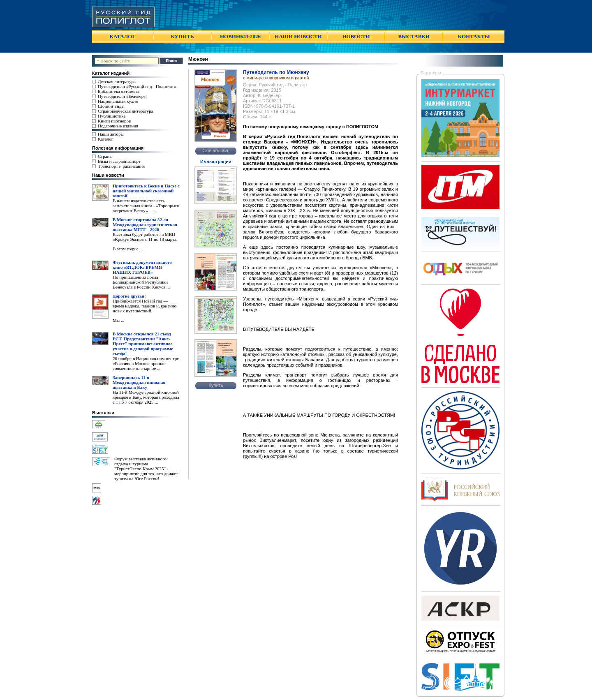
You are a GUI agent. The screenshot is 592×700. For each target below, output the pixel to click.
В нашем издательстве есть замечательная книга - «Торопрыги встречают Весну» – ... (146, 206)
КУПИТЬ (182, 36)
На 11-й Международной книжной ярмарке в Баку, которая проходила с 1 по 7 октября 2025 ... (146, 397)
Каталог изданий (111, 73)
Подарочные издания (118, 126)
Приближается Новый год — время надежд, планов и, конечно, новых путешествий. (145, 306)
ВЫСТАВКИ (414, 36)
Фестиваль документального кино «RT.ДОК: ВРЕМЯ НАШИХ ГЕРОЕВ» (142, 267)
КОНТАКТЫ (474, 36)
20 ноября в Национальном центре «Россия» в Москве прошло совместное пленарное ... (146, 363)
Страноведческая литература (126, 111)
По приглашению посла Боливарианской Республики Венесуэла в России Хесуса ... (141, 282)
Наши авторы (111, 134)
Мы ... (118, 320)
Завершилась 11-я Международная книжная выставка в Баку (139, 382)
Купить (216, 385)
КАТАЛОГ (123, 36)
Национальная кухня (118, 101)
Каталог (105, 139)
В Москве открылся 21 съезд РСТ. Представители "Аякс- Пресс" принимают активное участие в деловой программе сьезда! (143, 344)
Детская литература (117, 81)
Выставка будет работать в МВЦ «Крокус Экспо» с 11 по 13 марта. (145, 237)
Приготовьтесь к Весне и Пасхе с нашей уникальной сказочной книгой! (146, 191)
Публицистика (112, 116)
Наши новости (108, 175)
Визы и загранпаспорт (119, 161)
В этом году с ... (128, 249)
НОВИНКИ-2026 (240, 36)
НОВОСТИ (356, 36)
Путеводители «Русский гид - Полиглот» (137, 86)
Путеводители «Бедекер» (122, 96)
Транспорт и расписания (121, 166)
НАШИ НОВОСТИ (298, 36)
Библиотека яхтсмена (118, 91)
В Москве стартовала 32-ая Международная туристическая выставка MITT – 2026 (145, 224)
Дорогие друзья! (129, 296)
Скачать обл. (216, 150)
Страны (105, 156)
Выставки (103, 413)
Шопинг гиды (111, 106)
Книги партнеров (114, 121)
